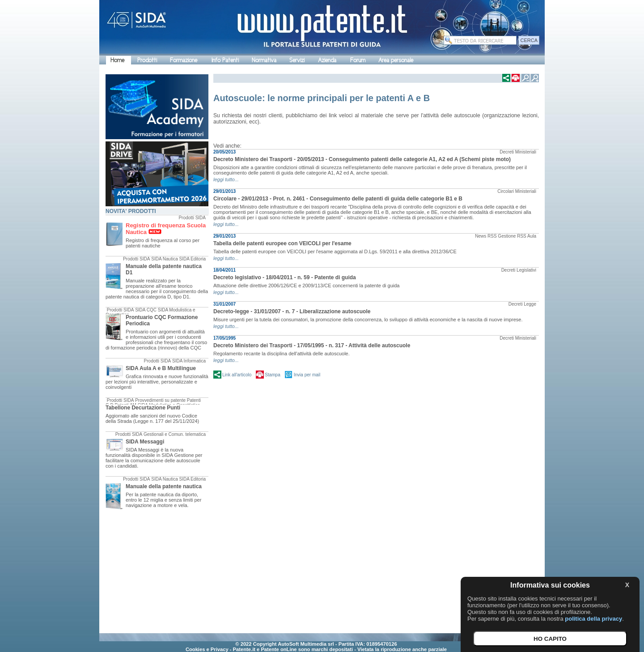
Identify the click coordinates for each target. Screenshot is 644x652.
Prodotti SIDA (192, 218)
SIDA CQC (146, 310)
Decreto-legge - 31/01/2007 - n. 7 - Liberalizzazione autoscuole (292, 311)
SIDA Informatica (189, 361)
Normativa (264, 60)
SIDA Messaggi (145, 442)
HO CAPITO (550, 639)
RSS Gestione (502, 236)
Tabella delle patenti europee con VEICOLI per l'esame (282, 243)
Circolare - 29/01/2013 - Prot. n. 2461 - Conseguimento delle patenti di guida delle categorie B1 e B (338, 199)
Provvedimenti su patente (160, 400)
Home (117, 60)
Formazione (184, 60)
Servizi (297, 60)
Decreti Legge (522, 304)
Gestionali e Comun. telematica (175, 434)
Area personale (396, 60)
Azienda (327, 60)
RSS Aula (527, 236)
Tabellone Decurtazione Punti (143, 408)
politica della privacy (593, 619)
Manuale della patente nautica (164, 486)
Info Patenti (225, 60)
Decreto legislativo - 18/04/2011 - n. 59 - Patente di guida (285, 277)
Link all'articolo (237, 375)
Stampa (272, 375)
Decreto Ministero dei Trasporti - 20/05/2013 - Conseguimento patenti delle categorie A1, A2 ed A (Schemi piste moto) (362, 159)
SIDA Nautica (164, 259)
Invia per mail (307, 375)
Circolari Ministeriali (517, 191)
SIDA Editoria (193, 259)
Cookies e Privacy (207, 649)
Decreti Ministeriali (518, 152)
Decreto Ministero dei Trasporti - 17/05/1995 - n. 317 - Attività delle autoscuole (312, 345)
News (481, 236)
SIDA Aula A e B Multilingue (161, 368)
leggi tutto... (226, 179)
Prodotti (147, 60)
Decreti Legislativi (519, 270)
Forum (358, 60)
